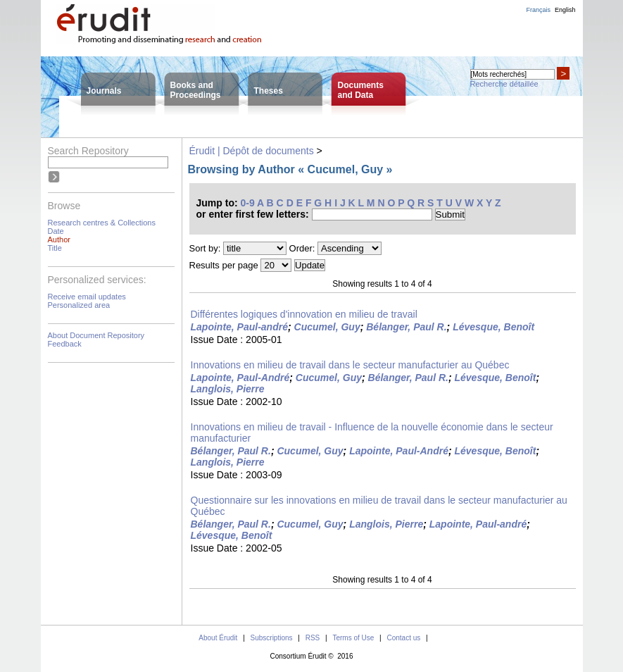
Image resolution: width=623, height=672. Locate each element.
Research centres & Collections (102, 223)
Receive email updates (87, 297)
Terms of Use (353, 638)
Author (59, 239)
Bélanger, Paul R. (406, 327)
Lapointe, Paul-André (240, 378)
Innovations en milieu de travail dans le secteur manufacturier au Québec (350, 365)
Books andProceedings (196, 90)
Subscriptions (272, 638)
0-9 (248, 203)
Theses (269, 91)
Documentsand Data (361, 90)
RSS (313, 638)
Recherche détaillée (504, 84)
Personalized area (79, 305)
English (565, 10)
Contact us (403, 638)
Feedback (65, 344)
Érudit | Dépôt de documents (252, 151)
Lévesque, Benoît (493, 327)
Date (56, 231)
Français (538, 10)
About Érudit (218, 638)
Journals (104, 91)
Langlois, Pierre (228, 389)
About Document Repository (96, 335)
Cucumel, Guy (327, 327)
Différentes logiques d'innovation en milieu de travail (304, 314)
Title (55, 248)
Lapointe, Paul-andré (239, 327)
